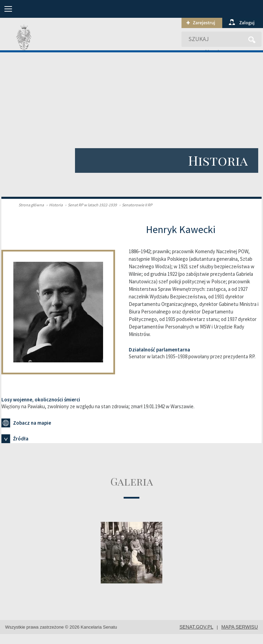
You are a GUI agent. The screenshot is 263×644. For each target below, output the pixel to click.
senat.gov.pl (196, 627)
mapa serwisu (240, 627)
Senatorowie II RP (135, 205)
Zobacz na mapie (26, 423)
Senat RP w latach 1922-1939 (90, 205)
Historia (54, 205)
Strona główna (31, 205)
